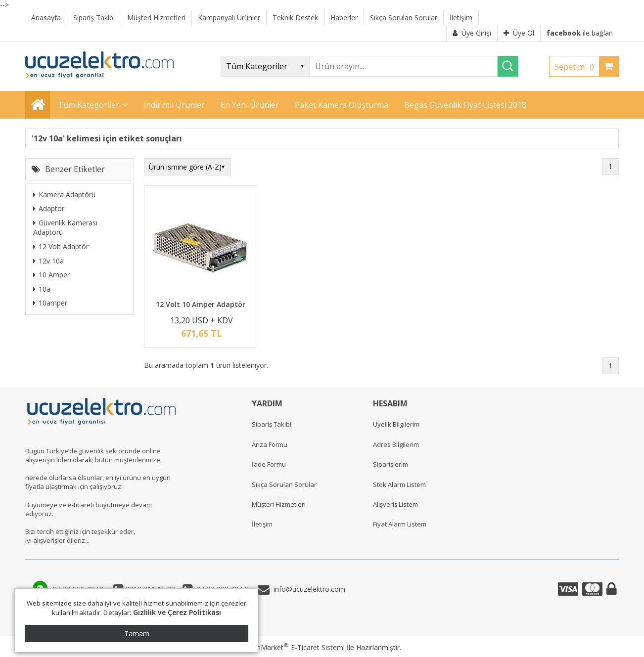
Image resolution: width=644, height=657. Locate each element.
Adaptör (49, 208)
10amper (50, 303)
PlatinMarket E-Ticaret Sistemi (294, 647)
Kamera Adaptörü (64, 195)
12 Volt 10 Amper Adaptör (201, 304)
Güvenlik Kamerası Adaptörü (65, 228)
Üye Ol (519, 33)
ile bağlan (580, 33)
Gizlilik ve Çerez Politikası (177, 612)
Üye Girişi (472, 33)
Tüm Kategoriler (89, 105)
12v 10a (48, 261)
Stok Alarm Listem (399, 484)
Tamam (137, 634)
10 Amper (51, 275)
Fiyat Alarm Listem (400, 524)
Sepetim (577, 67)
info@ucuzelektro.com (307, 589)
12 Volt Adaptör (61, 246)
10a (42, 289)
